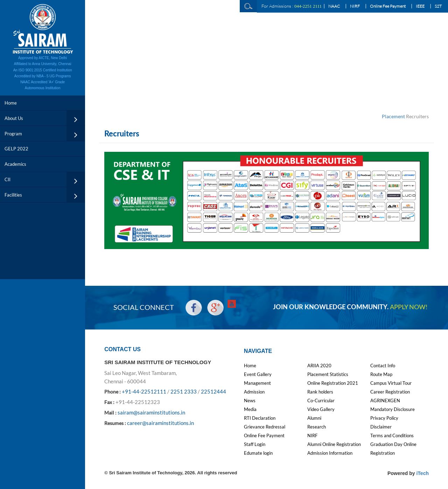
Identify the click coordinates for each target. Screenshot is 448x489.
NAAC (334, 6)
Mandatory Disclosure (393, 409)
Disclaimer (381, 427)
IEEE (420, 6)
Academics (15, 164)
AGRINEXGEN (385, 401)
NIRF (355, 6)
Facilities (13, 195)
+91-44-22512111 (144, 391)
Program (13, 134)
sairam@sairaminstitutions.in (151, 412)
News (250, 401)
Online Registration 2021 (333, 383)
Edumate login (258, 453)
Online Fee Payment (388, 6)
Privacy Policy (384, 418)
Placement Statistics (328, 374)
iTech (422, 473)
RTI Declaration (260, 418)
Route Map (381, 374)
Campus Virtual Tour (391, 383)
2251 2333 (184, 391)
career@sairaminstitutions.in (160, 423)
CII (8, 179)
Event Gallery (258, 374)
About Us (14, 118)
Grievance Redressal (265, 427)
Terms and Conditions (392, 435)
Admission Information (330, 453)
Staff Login (255, 444)
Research (317, 427)
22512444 (213, 391)
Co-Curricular (321, 401)
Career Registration (390, 392)
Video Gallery (321, 409)
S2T (438, 6)
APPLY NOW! (409, 307)
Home (11, 103)
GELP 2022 (16, 149)
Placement (393, 116)
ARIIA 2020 (319, 366)
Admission (254, 392)
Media (250, 409)
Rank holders (320, 392)
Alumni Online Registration (334, 444)
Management (257, 383)
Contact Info (383, 366)
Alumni (314, 418)
